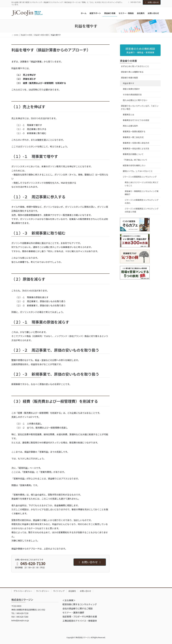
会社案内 (72, 591)
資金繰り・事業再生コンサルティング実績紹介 (142, 193)
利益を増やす (128, 83)
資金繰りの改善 (128, 61)
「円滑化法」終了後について (135, 160)
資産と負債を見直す (131, 89)
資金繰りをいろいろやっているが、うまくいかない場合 (140, 107)
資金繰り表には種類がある (132, 72)
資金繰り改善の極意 (129, 78)
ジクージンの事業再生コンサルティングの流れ (142, 201)
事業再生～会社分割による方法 (136, 148)
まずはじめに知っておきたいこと (135, 66)
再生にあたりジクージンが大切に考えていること (142, 184)
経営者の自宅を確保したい (134, 165)
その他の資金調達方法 (132, 95)
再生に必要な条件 (130, 126)
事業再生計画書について (133, 154)
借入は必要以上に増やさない (135, 100)
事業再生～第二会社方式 (133, 137)
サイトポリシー (43, 591)
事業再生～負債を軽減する (134, 131)
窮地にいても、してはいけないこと (138, 171)
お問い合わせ (152, 2)
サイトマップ (59, 591)
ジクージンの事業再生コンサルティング (140, 177)
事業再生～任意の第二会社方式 (136, 143)
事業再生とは (128, 115)
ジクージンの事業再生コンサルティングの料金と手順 (142, 210)
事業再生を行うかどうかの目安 (136, 120)
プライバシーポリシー (23, 591)
